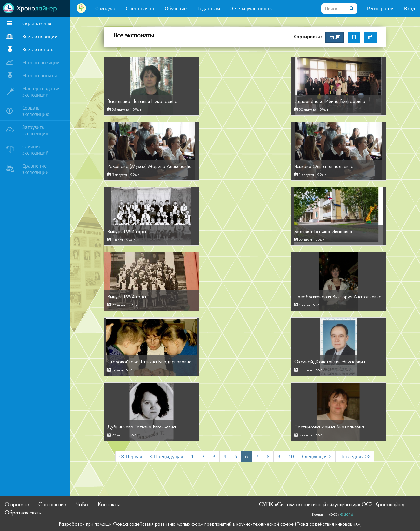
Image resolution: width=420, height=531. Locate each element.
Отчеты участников (251, 8)
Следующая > (317, 456)
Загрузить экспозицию (36, 130)
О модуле (106, 8)
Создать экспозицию (36, 111)
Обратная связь (23, 513)
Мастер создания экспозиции (41, 91)
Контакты (109, 505)
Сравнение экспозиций (35, 169)
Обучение (176, 8)
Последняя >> (355, 456)
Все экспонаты (38, 49)
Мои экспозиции (41, 62)
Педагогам (208, 8)
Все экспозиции (40, 36)
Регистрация (381, 8)
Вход (410, 8)
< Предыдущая (167, 456)
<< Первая (131, 456)
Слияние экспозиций (35, 150)
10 (291, 456)
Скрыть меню (37, 23)
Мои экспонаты (40, 75)
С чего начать (140, 8)
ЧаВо (82, 505)
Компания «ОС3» (326, 515)
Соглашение (52, 505)
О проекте (17, 505)
